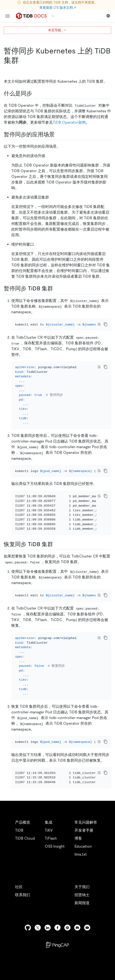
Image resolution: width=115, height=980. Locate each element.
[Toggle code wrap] (99, 324)
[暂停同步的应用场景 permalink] (58, 134)
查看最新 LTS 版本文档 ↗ (58, 8)
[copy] (106, 324)
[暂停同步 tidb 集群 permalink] (57, 289)
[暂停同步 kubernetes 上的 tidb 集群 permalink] (23, 60)
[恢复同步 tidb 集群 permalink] (57, 570)
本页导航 (57, 30)
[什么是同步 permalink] (36, 94)
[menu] (8, 16)
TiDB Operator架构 (69, 122)
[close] (106, 953)
